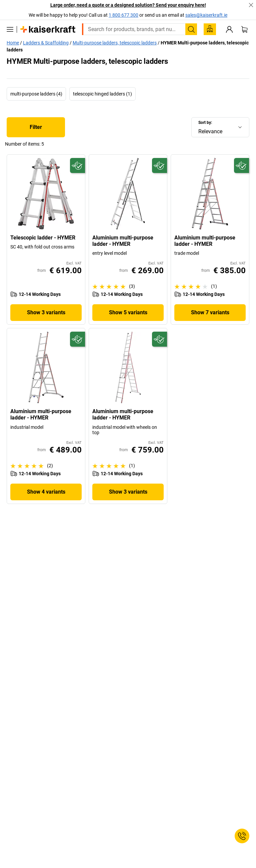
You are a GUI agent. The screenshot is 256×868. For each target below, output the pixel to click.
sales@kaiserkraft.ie (206, 15)
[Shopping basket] (244, 29)
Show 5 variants (128, 312)
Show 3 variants (46, 312)
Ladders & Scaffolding (46, 43)
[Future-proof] (77, 165)
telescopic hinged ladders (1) (102, 94)
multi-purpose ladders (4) (36, 94)
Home (13, 43)
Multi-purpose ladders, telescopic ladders (115, 43)
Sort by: (205, 123)
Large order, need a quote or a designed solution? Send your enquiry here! (128, 5)
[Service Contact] (242, 836)
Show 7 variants (210, 312)
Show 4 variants (46, 492)
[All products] (10, 29)
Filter (36, 127)
